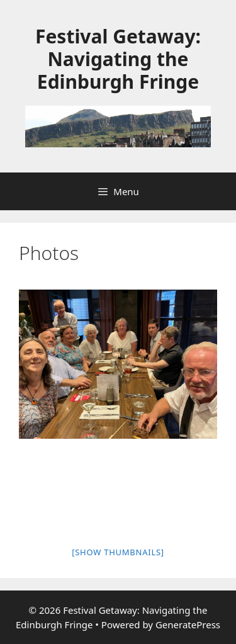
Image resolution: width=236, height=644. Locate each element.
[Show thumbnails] (118, 552)
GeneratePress (188, 624)
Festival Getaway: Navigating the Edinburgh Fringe (118, 59)
